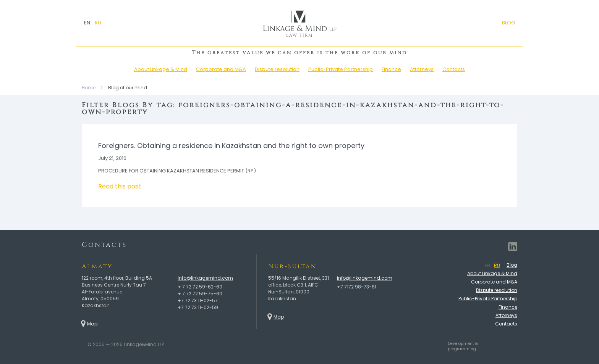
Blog (512, 265)
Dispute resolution (277, 69)
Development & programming (463, 346)
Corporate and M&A (221, 69)
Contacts (454, 69)
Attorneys (422, 69)
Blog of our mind (128, 88)
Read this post (120, 186)
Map (92, 324)
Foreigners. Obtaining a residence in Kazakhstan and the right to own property (231, 146)
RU (98, 23)
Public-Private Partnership (341, 69)
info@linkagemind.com (205, 278)
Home (89, 88)
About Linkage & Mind (161, 69)
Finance (391, 69)
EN (87, 23)
